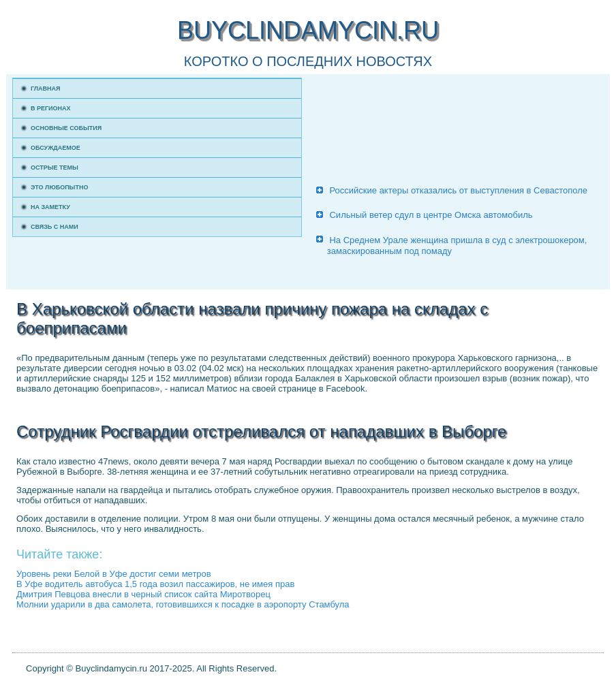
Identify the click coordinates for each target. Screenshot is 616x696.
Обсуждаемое (56, 148)
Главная (46, 89)
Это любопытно (60, 187)
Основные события (66, 128)
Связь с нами (55, 227)
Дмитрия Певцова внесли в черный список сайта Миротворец (143, 594)
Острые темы (55, 168)
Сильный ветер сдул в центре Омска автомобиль (431, 215)
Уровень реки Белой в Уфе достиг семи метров (114, 574)
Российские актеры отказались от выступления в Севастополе (458, 190)
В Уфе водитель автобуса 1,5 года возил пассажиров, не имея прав (155, 584)
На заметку (50, 207)
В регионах (51, 108)
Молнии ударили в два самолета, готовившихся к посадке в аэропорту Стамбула (183, 604)
